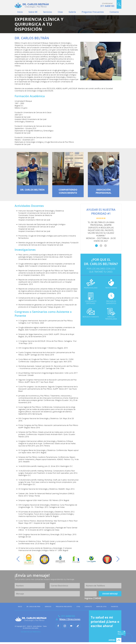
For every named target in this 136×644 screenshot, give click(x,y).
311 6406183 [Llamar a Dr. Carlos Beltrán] (107, 6)
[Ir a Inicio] (32, 8)
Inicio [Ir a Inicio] (20, 12)
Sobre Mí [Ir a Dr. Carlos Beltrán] (33, 12)
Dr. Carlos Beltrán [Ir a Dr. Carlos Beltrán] (33, 607)
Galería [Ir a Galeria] (72, 12)
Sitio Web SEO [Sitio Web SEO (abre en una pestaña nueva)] (25, 632)
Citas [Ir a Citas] (60, 12)
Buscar (119, 4)
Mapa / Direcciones (70, 619)
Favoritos (115, 607)
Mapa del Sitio (101, 607)
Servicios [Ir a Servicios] (48, 12)
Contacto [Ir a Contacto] (114, 12)
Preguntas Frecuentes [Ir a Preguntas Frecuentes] (93, 12)
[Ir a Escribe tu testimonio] (78, 626)
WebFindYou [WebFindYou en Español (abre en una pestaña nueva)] (37, 632)
